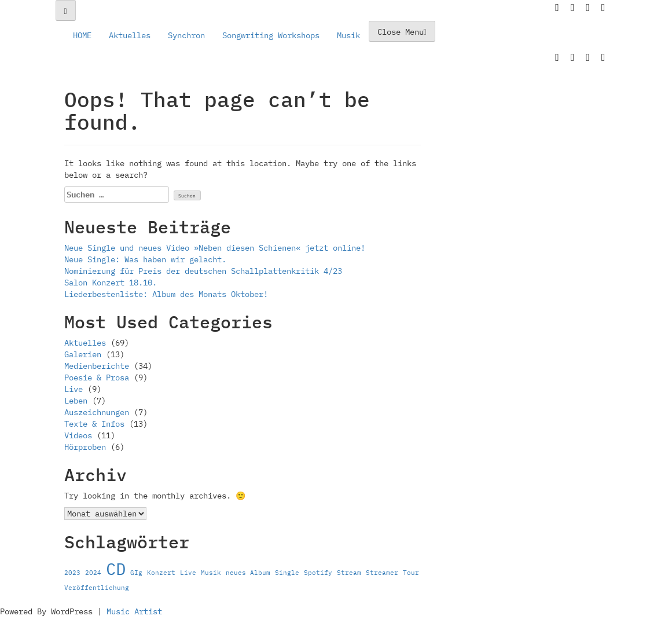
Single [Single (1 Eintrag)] (287, 573)
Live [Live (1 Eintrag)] (188, 573)
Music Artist (134, 611)
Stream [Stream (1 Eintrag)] (349, 573)
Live (74, 389)
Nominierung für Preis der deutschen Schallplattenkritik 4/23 (203, 271)
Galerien (83, 354)
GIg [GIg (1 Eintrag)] (136, 573)
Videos (78, 435)
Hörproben (85, 447)
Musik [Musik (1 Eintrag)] (211, 573)
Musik (348, 35)
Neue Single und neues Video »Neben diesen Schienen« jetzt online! (215, 248)
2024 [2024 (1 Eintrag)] (93, 573)
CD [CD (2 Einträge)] (116, 569)
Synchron (186, 35)
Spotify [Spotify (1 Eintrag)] (318, 573)
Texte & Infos (94, 424)
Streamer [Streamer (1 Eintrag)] (382, 573)
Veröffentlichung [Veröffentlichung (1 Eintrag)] (97, 588)
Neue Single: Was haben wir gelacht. (145, 259)
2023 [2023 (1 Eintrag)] (72, 573)
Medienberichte (97, 366)
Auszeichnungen (97, 412)
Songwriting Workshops (271, 35)
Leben (76, 401)
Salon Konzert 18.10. (111, 283)
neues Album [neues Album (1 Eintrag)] (248, 573)
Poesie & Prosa (97, 378)
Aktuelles (130, 35)
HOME (82, 35)
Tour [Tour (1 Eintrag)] (411, 573)
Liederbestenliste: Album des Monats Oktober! (166, 294)
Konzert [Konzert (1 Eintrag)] (161, 573)
